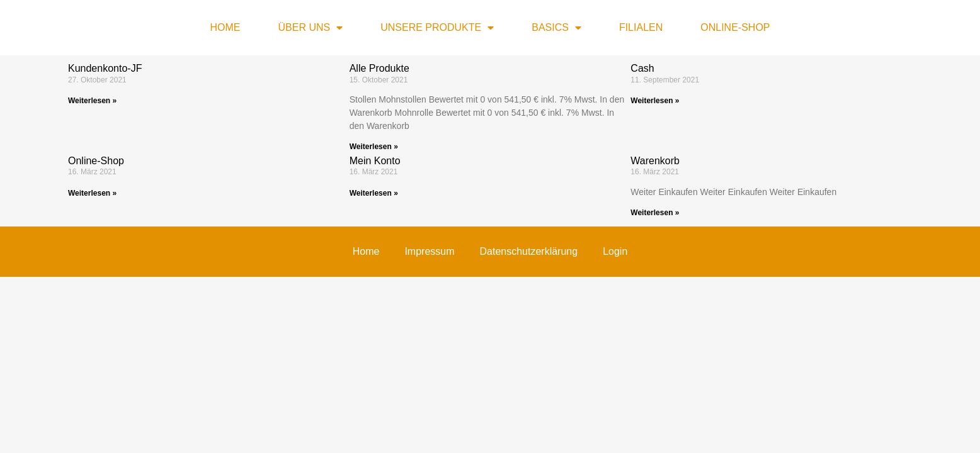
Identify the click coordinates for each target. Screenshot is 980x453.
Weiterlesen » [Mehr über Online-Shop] (92, 193)
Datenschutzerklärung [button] (496, 391)
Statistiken (437, 246)
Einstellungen (353, 216)
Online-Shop (735, 27)
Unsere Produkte (437, 28)
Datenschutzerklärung (411, 204)
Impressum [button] (552, 391)
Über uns (310, 28)
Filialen (641, 27)
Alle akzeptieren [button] (490, 290)
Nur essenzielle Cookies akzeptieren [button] (490, 327)
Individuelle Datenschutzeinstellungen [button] (490, 364)
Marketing (514, 246)
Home (225, 27)
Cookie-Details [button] (434, 391)
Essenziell (361, 246)
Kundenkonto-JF (105, 68)
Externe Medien (600, 246)
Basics (556, 28)
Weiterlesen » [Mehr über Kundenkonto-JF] (92, 101)
